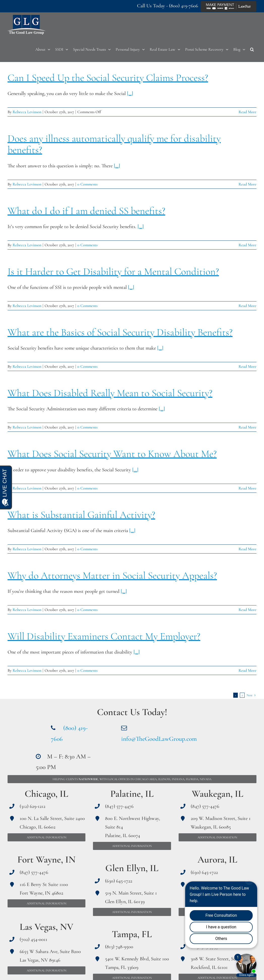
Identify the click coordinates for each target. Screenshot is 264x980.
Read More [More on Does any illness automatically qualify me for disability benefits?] (247, 184)
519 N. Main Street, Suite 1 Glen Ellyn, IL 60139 (131, 897)
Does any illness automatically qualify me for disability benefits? (114, 144)
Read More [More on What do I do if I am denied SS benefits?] (247, 245)
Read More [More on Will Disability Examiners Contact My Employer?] (247, 670)
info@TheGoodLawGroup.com (159, 739)
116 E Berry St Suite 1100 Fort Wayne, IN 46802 (44, 889)
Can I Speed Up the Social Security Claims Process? (108, 78)
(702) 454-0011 (34, 939)
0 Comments (87, 184)
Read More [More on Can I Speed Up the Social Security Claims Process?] (247, 112)
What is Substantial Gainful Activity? (81, 515)
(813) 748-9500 (119, 947)
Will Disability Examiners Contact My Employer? (104, 636)
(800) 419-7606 (184, 6)
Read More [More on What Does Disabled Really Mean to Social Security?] (247, 427)
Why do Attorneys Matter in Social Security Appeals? (112, 575)
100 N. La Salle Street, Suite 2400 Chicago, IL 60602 (52, 823)
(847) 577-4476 (34, 872)
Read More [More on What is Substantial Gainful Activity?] (247, 549)
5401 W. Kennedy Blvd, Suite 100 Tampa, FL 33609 (137, 963)
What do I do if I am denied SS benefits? (86, 211)
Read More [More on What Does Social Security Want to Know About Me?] (247, 488)
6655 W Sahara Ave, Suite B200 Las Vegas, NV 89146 (50, 956)
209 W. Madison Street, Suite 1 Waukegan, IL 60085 (221, 823)
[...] (130, 94)
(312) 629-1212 (32, 806)
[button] (252, 49)
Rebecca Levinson (27, 112)
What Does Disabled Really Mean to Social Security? (110, 393)
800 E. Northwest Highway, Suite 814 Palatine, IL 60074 (133, 827)
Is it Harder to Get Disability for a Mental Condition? (113, 271)
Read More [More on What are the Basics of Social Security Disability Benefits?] (247, 366)
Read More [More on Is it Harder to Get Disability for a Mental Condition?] (247, 306)
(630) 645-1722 (119, 881)
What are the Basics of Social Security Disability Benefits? (120, 332)
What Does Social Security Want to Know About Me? (112, 454)
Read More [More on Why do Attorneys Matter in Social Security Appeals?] (247, 610)
